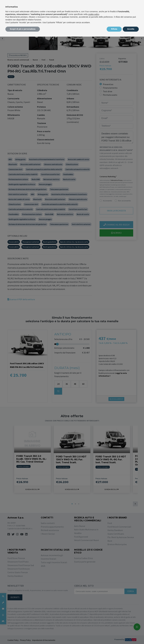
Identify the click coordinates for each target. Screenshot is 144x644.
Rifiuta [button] (114, 29)
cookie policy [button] (94, 14)
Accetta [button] (131, 29)
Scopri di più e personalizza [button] (23, 29)
